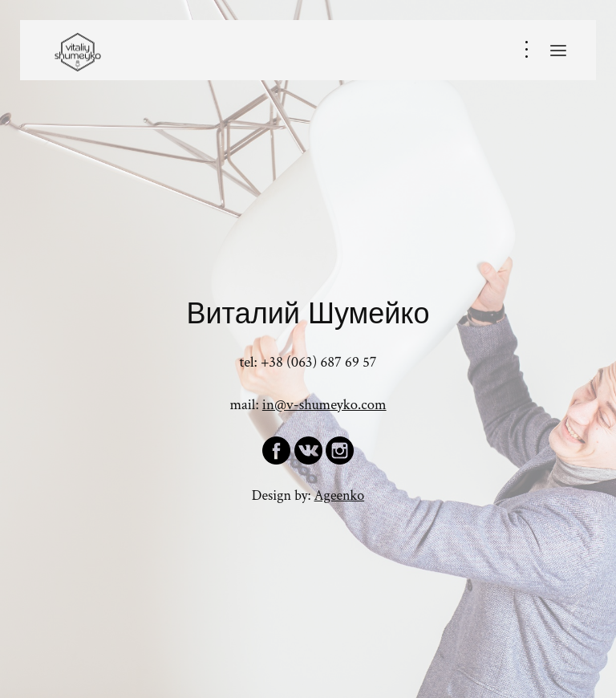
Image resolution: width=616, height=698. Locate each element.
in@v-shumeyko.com (324, 405)
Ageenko (340, 495)
